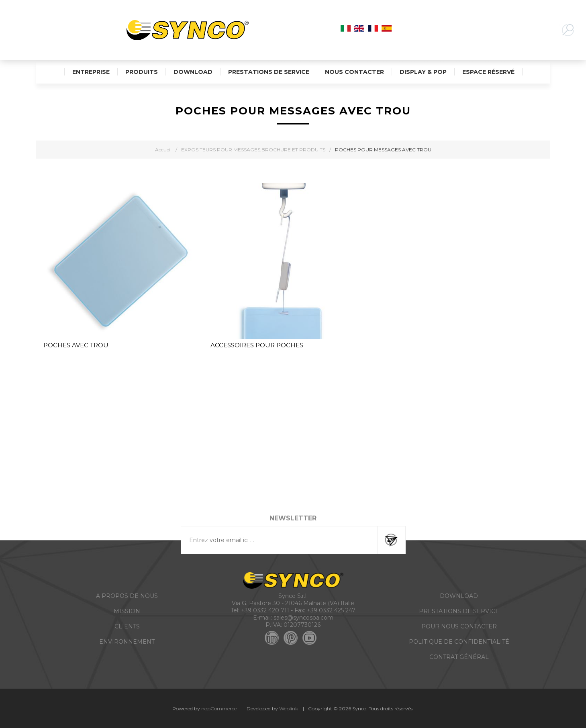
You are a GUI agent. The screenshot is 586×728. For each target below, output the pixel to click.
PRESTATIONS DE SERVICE (459, 611)
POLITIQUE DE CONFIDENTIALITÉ (459, 642)
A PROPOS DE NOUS (127, 596)
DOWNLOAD (459, 596)
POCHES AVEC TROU (76, 345)
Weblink (289, 709)
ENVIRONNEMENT (127, 642)
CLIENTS (127, 626)
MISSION (127, 611)
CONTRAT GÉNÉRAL (459, 657)
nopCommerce (219, 709)
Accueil (163, 150)
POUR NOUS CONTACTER (459, 626)
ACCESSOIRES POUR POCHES (257, 345)
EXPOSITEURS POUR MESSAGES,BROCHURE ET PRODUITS (253, 150)
